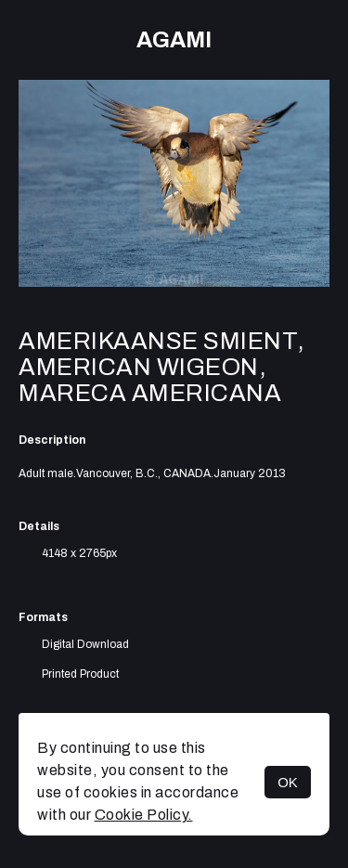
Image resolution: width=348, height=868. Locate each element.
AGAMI (174, 40)
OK (288, 782)
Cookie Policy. (144, 815)
